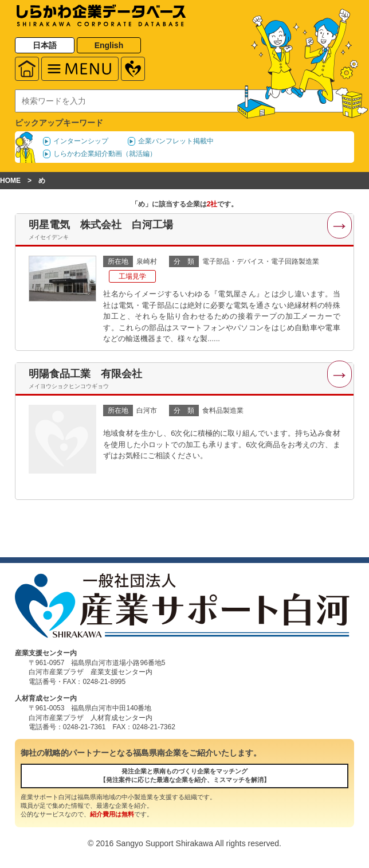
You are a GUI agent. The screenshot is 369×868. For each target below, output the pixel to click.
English (109, 45)
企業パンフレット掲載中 (176, 141)
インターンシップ (81, 141)
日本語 (45, 45)
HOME (10, 181)
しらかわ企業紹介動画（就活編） (105, 154)
